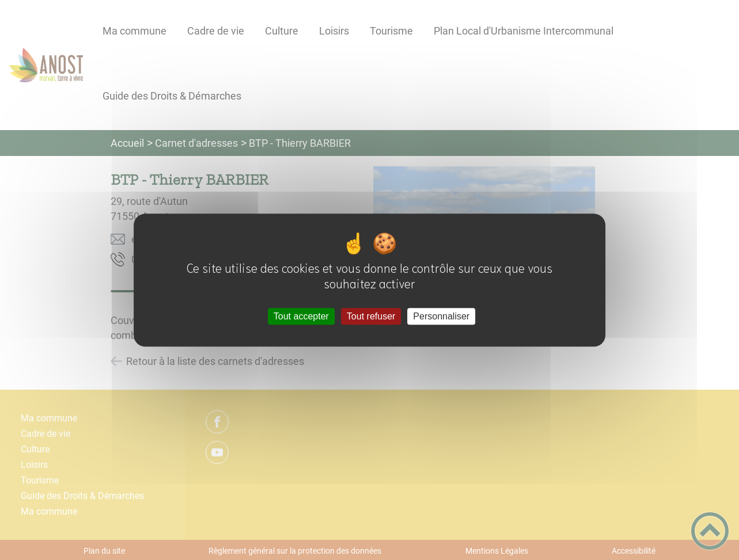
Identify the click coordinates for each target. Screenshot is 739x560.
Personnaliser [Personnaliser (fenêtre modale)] (441, 316)
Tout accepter (301, 316)
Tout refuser (371, 316)
